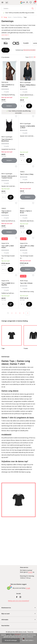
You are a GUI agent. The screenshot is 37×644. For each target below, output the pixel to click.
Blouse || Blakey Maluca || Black (28, 86)
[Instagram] (20, 597)
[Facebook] (17, 597)
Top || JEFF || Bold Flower (8, 247)
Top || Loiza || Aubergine (6, 212)
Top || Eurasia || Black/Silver (7, 140)
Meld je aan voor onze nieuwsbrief (19, 601)
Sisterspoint (5, 82)
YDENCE (22, 172)
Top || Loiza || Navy (27, 174)
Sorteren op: (19, 50)
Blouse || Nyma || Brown (26, 212)
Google (28, 588)
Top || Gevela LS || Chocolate (8, 86)
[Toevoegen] (29, 106)
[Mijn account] (27, 3)
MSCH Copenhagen (25, 82)
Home (10, 17)
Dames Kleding (18, 17)
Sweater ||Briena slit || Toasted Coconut (9, 177)
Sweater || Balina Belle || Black (27, 127)
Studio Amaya (24, 281)
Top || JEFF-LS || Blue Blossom (27, 247)
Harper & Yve (5, 243)
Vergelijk (5, 92)
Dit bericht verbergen (11, 640)
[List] (35, 57)
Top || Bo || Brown (26, 283)
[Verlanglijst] (31, 3)
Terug (4, 17)
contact (30, 572)
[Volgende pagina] (28, 313)
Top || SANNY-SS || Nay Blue (8, 284)
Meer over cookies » (28, 640)
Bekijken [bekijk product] (9, 106)
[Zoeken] (18, 8)
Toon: (27, 57)
